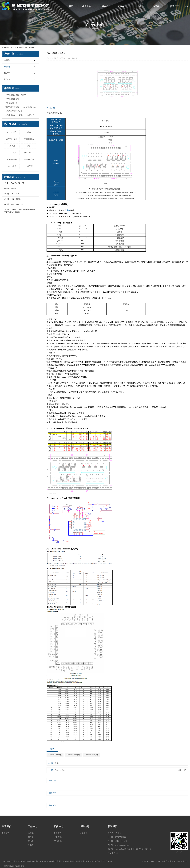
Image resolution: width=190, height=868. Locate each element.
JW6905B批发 (29, 139)
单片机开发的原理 (12, 99)
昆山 (186, 861)
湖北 (175, 861)
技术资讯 (58, 841)
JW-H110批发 (12, 166)
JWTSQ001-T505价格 (55, 755)
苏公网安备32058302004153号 (13, 866)
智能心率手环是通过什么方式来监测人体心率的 (21, 107)
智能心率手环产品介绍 (14, 111)
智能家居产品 (29, 159)
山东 (179, 861)
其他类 (7, 79)
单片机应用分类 (11, 103)
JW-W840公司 (12, 139)
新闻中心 (122, 6)
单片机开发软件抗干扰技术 (16, 95)
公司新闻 (58, 833)
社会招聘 (84, 833)
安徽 (183, 861)
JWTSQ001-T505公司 (91, 755)
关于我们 (87, 6)
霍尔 (29, 132)
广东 (167, 861)
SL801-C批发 (12, 153)
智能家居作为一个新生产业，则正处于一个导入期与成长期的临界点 (21, 115)
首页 (71, 6)
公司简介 (6, 833)
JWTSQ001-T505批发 (73, 755)
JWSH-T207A (60, 770)
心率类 (7, 60)
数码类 (7, 73)
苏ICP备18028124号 (43, 861)
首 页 (16, 48)
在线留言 (157, 6)
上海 (156, 861)
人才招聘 (139, 6)
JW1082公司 (12, 132)
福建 (164, 861)
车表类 (31, 48)
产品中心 (104, 6)
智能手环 (29, 166)
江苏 (152, 861)
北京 (171, 861)
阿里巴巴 (175, 6)
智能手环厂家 (29, 153)
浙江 (160, 861)
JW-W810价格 (12, 159)
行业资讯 (58, 837)
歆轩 (29, 146)
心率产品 (12, 146)
